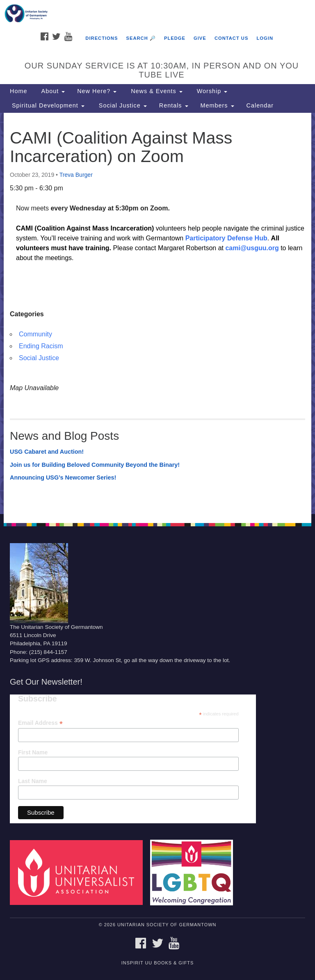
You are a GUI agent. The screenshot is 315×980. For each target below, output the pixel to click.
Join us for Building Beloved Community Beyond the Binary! (95, 465)
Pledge (175, 38)
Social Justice (122, 105)
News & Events (156, 91)
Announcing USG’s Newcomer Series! (63, 477)
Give (200, 38)
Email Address (40, 723)
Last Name (33, 781)
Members (217, 105)
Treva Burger (76, 175)
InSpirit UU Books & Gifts (157, 963)
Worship (211, 91)
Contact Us (232, 38)
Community (35, 334)
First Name (33, 752)
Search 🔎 (141, 38)
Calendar (260, 105)
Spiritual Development (47, 105)
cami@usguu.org (252, 248)
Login (265, 38)
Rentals (174, 105)
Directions (102, 38)
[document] (157, 313)
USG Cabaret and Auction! (47, 452)
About (52, 91)
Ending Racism (41, 346)
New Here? (97, 91)
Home (18, 91)
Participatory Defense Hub (226, 238)
